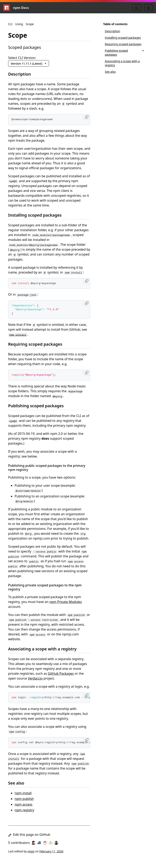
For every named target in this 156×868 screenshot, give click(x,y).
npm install (23, 793)
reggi (31, 851)
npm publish (24, 799)
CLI (10, 24)
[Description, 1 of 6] (125, 31)
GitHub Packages (61, 673)
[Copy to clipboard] (87, 117)
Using (19, 24)
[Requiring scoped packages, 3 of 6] (125, 44)
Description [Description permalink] (22, 74)
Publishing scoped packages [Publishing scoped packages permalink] (38, 406)
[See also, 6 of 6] (125, 72)
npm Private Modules (66, 602)
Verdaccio (35, 678)
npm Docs (16, 8)
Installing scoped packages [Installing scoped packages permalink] (37, 215)
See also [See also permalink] (19, 783)
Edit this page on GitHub (29, 835)
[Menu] (148, 8)
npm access (24, 804)
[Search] (137, 8)
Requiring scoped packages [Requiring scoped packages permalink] (38, 344)
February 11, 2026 (51, 851)
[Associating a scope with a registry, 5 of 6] (125, 63)
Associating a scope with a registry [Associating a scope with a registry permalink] (45, 649)
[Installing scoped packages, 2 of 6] (125, 38)
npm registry (24, 810)
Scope (30, 24)
